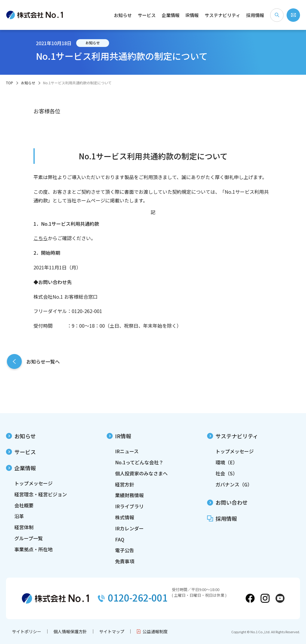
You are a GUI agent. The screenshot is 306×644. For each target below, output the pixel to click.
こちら (41, 238)
